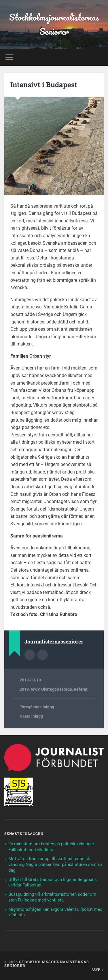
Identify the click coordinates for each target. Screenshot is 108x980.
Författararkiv (30, 655)
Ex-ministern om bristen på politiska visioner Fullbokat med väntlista (51, 847)
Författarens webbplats (43, 655)
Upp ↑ (98, 969)
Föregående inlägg (37, 707)
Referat (81, 689)
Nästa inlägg (31, 716)
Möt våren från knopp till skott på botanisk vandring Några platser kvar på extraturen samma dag (55, 864)
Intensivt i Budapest (44, 85)
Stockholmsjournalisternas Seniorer (54, 24)
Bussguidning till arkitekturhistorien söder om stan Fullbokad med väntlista (52, 897)
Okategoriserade (57, 689)
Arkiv (35, 689)
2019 (24, 689)
